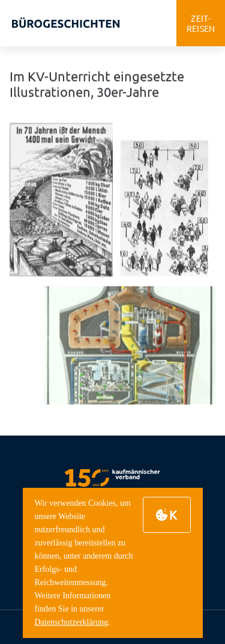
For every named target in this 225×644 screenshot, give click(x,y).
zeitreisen (201, 23)
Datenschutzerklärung (72, 622)
